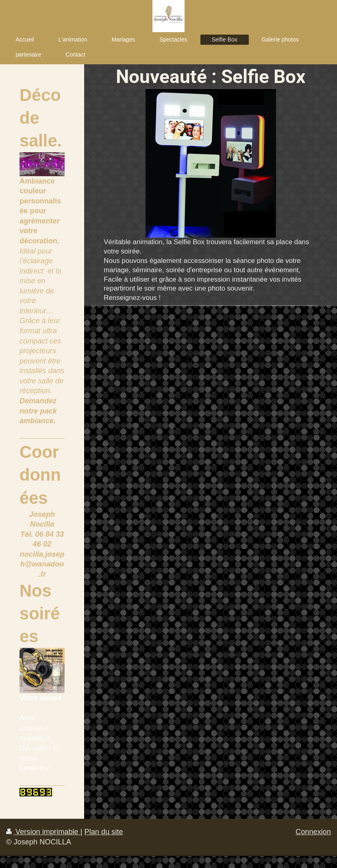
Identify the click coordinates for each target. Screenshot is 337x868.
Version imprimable (43, 832)
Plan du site (104, 832)
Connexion (313, 832)
